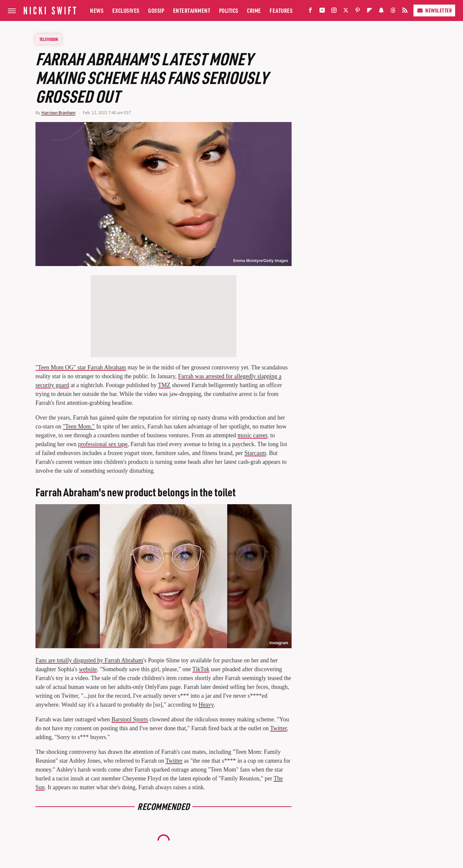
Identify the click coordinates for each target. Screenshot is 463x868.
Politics (229, 10)
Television (49, 39)
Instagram (279, 643)
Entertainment (192, 10)
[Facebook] (310, 12)
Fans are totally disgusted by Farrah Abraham (89, 660)
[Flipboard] (369, 12)
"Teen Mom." (79, 426)
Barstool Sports (130, 719)
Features (281, 10)
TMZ (164, 385)
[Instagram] (334, 12)
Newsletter (434, 10)
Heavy (206, 705)
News (97, 10)
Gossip (156, 10)
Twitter (279, 728)
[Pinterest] (358, 12)
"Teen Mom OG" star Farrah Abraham (81, 367)
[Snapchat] (381, 12)
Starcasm (255, 453)
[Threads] (393, 12)
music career (252, 435)
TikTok (201, 669)
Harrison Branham (58, 113)
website (88, 669)
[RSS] (405, 12)
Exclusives (126, 10)
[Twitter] (346, 12)
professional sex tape (103, 444)
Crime (254, 10)
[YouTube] (322, 12)
